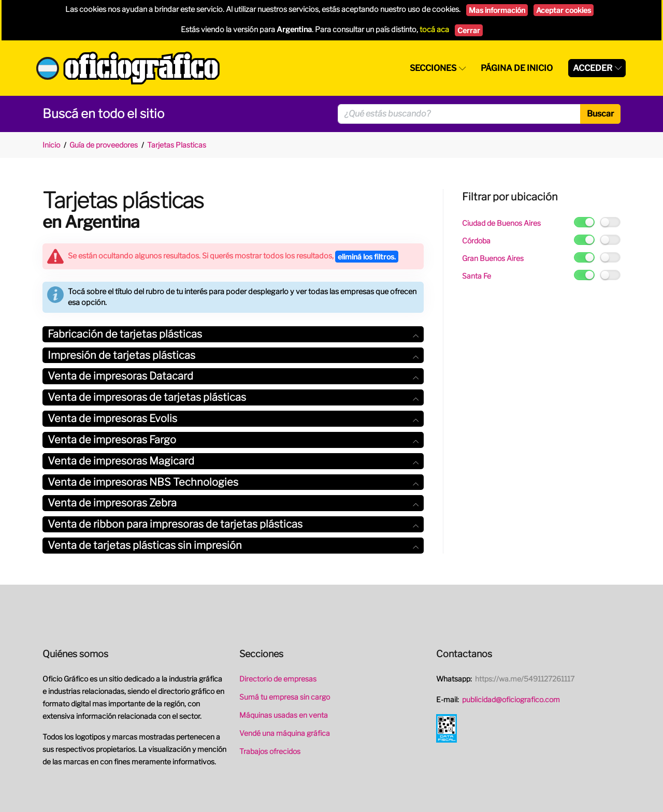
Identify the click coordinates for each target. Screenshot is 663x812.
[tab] (233, 334)
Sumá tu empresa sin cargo (285, 697)
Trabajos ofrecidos (270, 751)
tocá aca (434, 30)
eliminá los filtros (367, 257)
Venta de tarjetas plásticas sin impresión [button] (233, 545)
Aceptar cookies (564, 10)
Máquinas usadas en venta (284, 715)
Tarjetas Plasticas (177, 145)
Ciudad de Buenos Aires (501, 223)
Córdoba (476, 241)
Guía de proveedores (104, 145)
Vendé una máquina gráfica (285, 733)
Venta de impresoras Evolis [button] (233, 418)
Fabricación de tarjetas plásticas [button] (233, 334)
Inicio (51, 145)
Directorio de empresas (278, 679)
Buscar (600, 114)
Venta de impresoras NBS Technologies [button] (233, 482)
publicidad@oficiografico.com (511, 699)
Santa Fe (477, 276)
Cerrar (469, 30)
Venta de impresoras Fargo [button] (233, 440)
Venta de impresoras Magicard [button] (233, 461)
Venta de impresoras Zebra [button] (233, 503)
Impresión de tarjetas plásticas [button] (233, 355)
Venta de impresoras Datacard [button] (233, 376)
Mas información (497, 10)
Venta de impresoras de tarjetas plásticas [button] (233, 397)
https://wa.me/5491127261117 (525, 679)
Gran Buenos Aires (493, 258)
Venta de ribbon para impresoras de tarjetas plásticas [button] (233, 524)
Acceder (593, 68)
